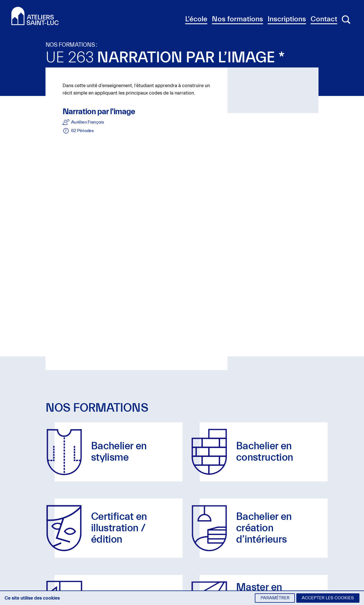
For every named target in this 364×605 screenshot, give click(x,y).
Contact (324, 19)
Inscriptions (287, 19)
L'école (196, 19)
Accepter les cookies (328, 598)
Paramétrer (275, 598)
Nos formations (237, 19)
